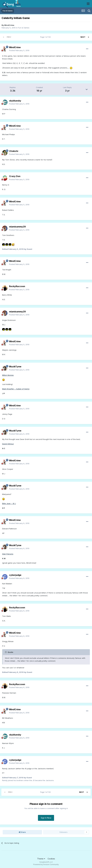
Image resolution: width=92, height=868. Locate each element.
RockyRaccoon (17, 286)
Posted (19, 50)
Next (83, 37)
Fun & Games (24, 28)
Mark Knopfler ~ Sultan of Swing (16, 389)
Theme (41, 859)
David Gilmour (8, 444)
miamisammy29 (17, 227)
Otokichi (14, 151)
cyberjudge (15, 575)
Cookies (51, 859)
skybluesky (15, 101)
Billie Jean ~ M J (9, 503)
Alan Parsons (8, 554)
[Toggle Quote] (6, 652)
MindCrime (9, 25)
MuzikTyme (15, 367)
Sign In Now (46, 818)
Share (22, 832)
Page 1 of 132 (46, 37)
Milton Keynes (8, 375)
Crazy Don (15, 176)
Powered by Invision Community (46, 864)
